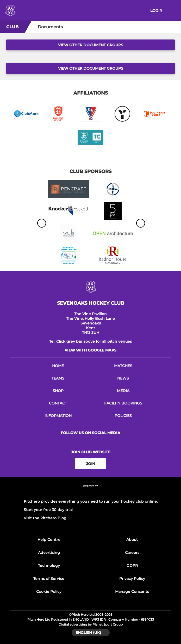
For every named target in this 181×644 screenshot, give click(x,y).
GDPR (132, 566)
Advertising (49, 553)
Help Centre (49, 540)
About (132, 540)
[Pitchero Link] (91, 493)
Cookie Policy (49, 592)
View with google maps (90, 350)
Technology (49, 566)
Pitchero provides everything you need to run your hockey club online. (91, 501)
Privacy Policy (132, 579)
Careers (132, 553)
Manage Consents (132, 592)
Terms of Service (49, 579)
